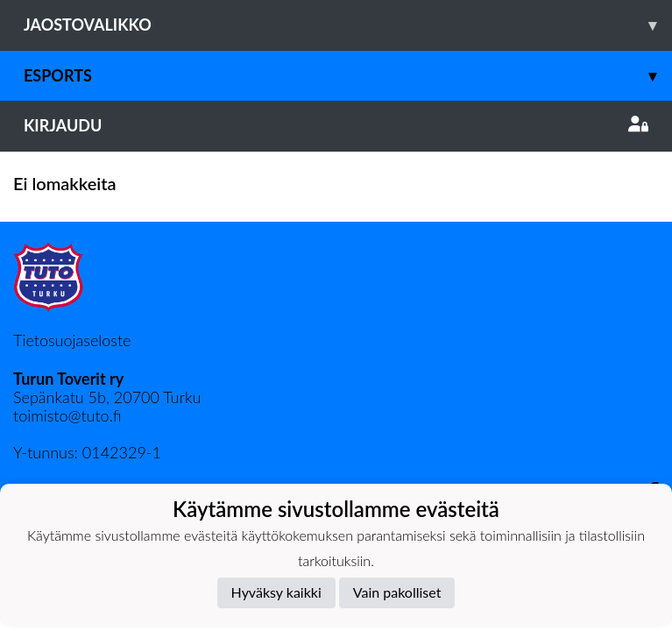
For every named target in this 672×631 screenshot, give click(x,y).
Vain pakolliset (397, 592)
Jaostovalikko (348, 25)
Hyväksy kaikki (276, 592)
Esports (348, 76)
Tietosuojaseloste (72, 340)
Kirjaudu (336, 125)
